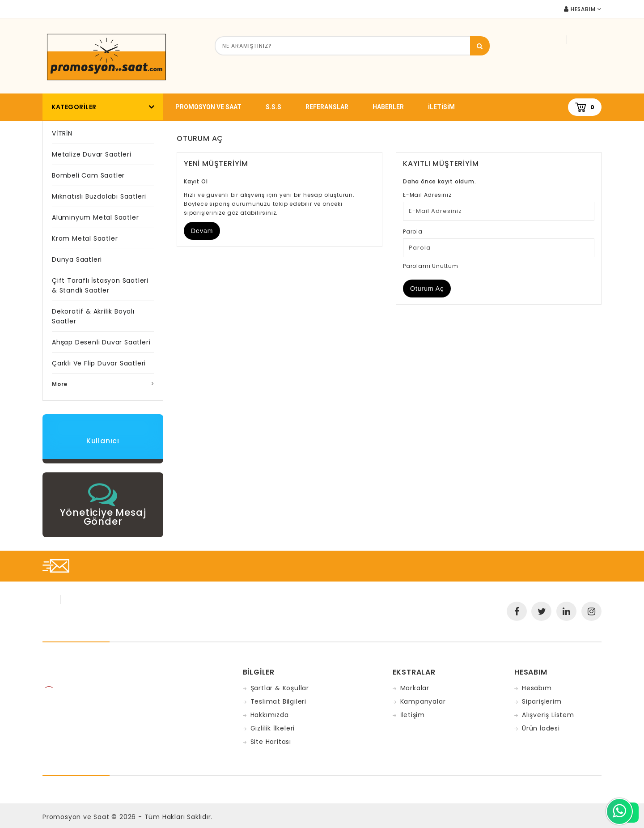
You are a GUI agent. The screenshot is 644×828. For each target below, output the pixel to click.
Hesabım (537, 688)
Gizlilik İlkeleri (273, 728)
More (60, 384)
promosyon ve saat (208, 107)
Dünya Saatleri (77, 259)
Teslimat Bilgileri (278, 701)
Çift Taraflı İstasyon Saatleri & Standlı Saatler (100, 285)
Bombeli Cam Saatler (88, 175)
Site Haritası (271, 742)
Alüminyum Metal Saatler (95, 217)
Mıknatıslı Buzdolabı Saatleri (99, 196)
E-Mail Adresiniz (427, 195)
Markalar (415, 688)
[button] (103, 503)
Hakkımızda (270, 715)
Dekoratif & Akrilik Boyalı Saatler (93, 316)
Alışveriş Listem (548, 715)
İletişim (413, 715)
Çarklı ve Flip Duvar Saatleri (99, 363)
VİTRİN (62, 133)
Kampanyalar (423, 701)
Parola (413, 231)
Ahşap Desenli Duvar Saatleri (101, 342)
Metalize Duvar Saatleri (91, 154)
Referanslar (327, 107)
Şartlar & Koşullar (280, 688)
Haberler (388, 107)
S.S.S (273, 107)
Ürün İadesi (541, 728)
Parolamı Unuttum (431, 266)
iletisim (441, 107)
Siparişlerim (542, 701)
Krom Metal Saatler (85, 238)
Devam (202, 231)
